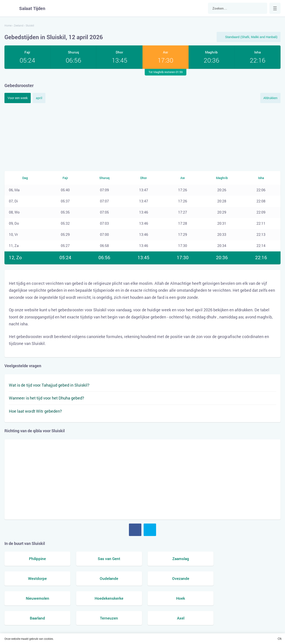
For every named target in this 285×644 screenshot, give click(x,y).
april (39, 98)
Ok (280, 639)
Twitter (150, 530)
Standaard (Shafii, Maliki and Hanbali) (251, 37)
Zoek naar (262, 8)
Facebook (135, 530)
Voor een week (18, 98)
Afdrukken (270, 98)
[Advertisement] (142, 137)
